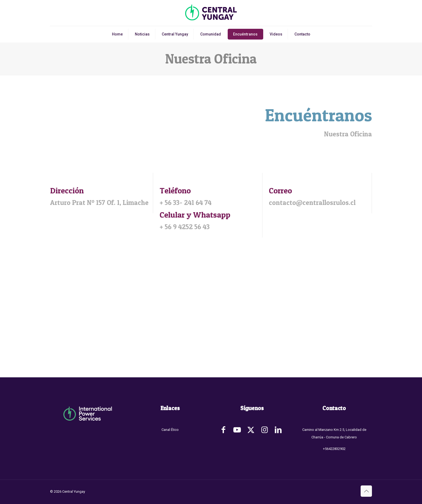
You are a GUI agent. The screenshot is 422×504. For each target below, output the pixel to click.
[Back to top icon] (366, 491)
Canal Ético (170, 430)
